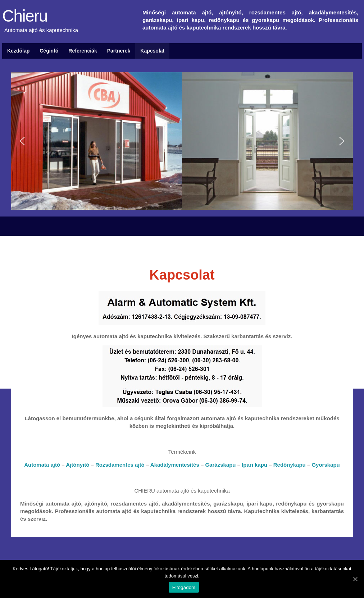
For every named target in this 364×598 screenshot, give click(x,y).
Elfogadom (184, 587)
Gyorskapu (326, 465)
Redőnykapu (290, 465)
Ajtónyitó (78, 465)
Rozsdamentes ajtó (120, 465)
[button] (22, 141)
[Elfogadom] (355, 579)
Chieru (25, 16)
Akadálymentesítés (175, 465)
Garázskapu (220, 465)
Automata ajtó (42, 465)
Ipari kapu (254, 465)
